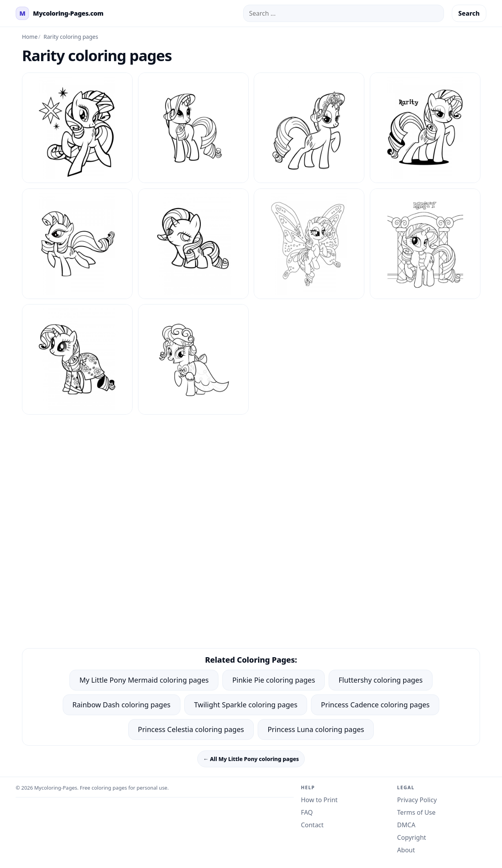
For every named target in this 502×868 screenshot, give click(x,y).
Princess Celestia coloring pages (191, 729)
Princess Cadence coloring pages (375, 705)
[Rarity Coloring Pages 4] (77, 244)
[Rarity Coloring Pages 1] (77, 128)
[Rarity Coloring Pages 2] (309, 128)
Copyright (412, 837)
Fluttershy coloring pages (380, 680)
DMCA (407, 825)
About (406, 850)
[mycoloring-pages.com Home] (60, 13)
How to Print (319, 800)
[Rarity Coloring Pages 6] (309, 244)
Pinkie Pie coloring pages (274, 680)
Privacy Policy (417, 800)
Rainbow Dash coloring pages (122, 705)
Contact (312, 825)
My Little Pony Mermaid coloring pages (144, 680)
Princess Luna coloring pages (316, 729)
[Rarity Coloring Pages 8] (77, 359)
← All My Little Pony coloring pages (251, 759)
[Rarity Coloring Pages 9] (193, 359)
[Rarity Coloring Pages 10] (193, 128)
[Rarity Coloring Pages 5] (193, 244)
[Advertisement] (251, 469)
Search (469, 13)
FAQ (307, 812)
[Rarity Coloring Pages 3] (425, 128)
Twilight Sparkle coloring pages (246, 705)
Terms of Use (417, 812)
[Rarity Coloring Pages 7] (425, 244)
